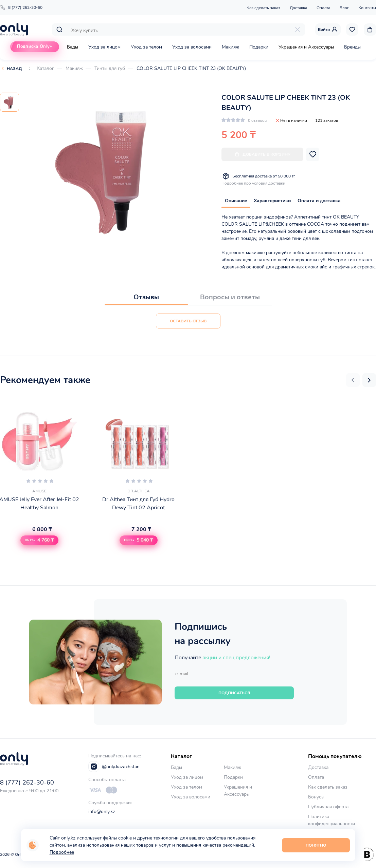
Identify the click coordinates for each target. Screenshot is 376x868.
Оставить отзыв (188, 321)
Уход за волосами (192, 47)
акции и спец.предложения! (236, 658)
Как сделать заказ (263, 8)
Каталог (45, 68)
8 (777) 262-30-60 (21, 7)
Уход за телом (146, 47)
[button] (353, 380)
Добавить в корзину (262, 154)
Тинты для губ (110, 68)
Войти (328, 30)
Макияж (230, 47)
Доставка (298, 8)
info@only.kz (102, 812)
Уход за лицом (104, 47)
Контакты (367, 8)
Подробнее (62, 852)
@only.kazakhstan (114, 767)
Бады (73, 47)
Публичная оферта (328, 807)
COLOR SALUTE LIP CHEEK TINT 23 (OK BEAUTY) (191, 68)
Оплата (323, 8)
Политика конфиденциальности (332, 820)
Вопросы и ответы (230, 297)
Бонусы (316, 797)
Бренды (352, 47)
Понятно (316, 845)
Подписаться (234, 693)
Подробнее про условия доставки (253, 183)
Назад (14, 69)
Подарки (259, 47)
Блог (344, 8)
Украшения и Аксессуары (306, 47)
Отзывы (146, 297)
